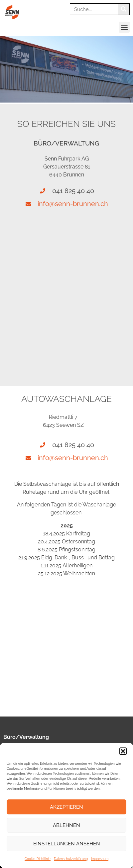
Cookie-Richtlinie (38, 859)
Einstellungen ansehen (67, 844)
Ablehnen (66, 825)
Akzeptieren (66, 807)
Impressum (100, 859)
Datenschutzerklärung (71, 859)
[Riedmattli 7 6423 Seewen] (66, 644)
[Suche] (124, 9)
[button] (123, 751)
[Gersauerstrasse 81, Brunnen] (66, 286)
